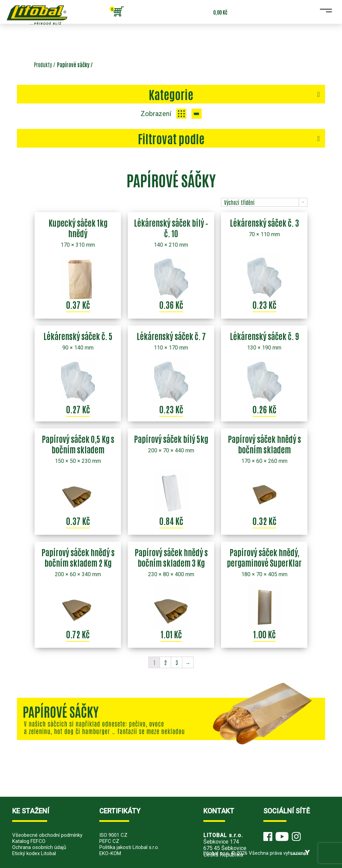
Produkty (43, 64)
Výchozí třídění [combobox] (239, 202)
